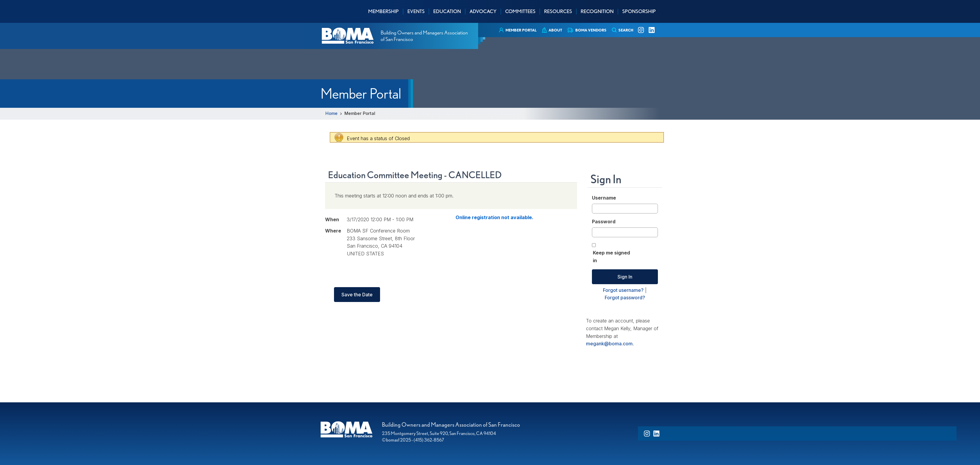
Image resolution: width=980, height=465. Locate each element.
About (555, 30)
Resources (558, 11)
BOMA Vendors (591, 30)
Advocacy (483, 11)
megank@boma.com (609, 344)
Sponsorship (639, 11)
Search (626, 30)
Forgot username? (623, 290)
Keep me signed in (611, 257)
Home (331, 113)
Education (447, 11)
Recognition (597, 11)
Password (604, 222)
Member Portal (521, 30)
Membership (383, 11)
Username (604, 198)
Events (416, 11)
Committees (520, 11)
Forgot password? (625, 298)
